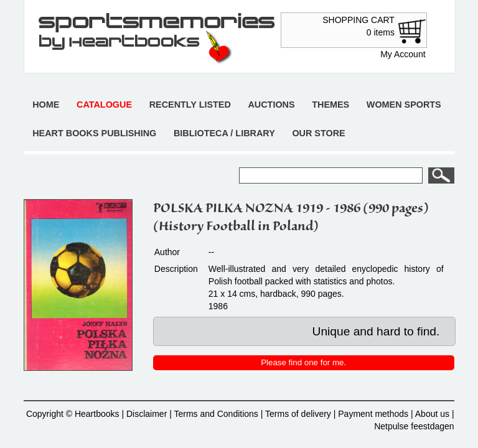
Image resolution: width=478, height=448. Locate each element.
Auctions (271, 105)
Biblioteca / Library (224, 133)
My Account (403, 54)
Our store (318, 133)
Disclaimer (147, 414)
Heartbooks (97, 414)
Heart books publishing (94, 133)
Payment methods (373, 414)
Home (46, 105)
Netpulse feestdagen (414, 426)
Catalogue (104, 105)
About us (432, 414)
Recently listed (190, 105)
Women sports (404, 105)
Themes (330, 105)
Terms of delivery (298, 414)
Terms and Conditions (216, 414)
